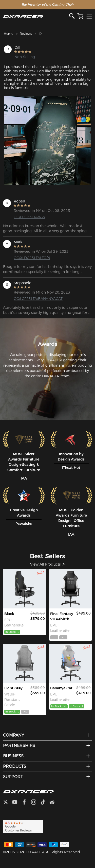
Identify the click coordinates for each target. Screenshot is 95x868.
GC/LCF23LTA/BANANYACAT (33, 299)
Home (8, 34)
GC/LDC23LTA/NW (29, 217)
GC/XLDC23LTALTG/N (32, 258)
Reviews (26, 34)
